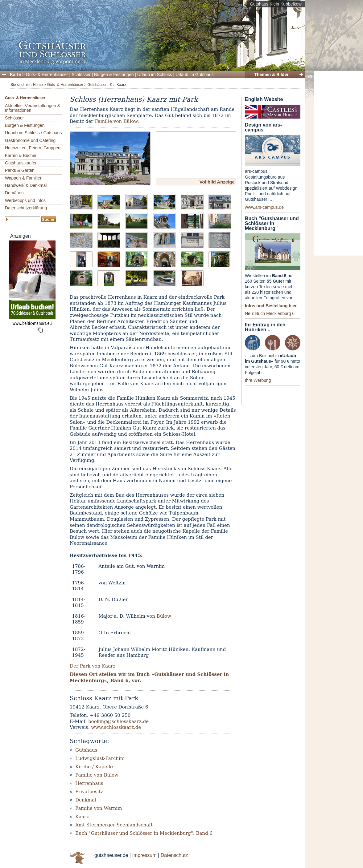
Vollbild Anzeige (217, 182)
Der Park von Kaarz (93, 666)
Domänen (14, 193)
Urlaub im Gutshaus (195, 75)
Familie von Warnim (99, 808)
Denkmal (86, 800)
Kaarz (82, 817)
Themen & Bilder (271, 75)
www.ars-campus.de (264, 207)
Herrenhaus (89, 783)
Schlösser (81, 75)
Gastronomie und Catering (30, 140)
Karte (15, 75)
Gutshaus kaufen (21, 163)
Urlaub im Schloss (155, 75)
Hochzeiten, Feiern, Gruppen (33, 148)
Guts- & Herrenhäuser (47, 75)
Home (38, 85)
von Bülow (159, 616)
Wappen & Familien (24, 178)
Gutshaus (86, 750)
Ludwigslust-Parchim (100, 758)
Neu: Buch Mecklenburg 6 (270, 313)
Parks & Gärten (20, 170)
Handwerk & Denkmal (26, 185)
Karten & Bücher (21, 155)
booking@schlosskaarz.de (118, 721)
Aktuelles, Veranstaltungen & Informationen (33, 108)
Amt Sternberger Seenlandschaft (114, 825)
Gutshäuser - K (100, 85)
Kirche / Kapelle (94, 767)
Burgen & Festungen (114, 75)
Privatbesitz (89, 792)
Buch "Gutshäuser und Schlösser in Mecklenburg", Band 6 (144, 833)
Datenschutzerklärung (26, 208)
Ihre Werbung (258, 380)
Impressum (144, 855)
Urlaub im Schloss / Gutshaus (33, 133)
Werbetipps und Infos (25, 200)
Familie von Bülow (116, 121)
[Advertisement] (338, 163)
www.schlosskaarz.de (116, 727)
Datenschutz (174, 855)
